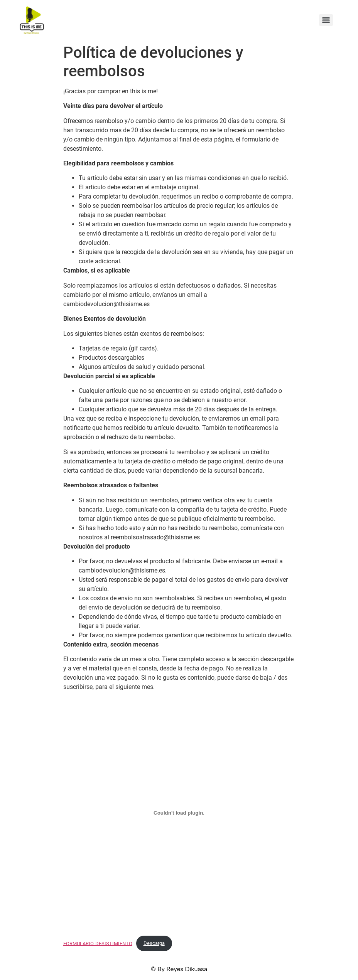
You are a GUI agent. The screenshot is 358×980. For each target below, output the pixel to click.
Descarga (154, 943)
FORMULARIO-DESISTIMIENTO (98, 943)
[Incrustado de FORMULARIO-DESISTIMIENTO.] (179, 813)
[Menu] (326, 20)
